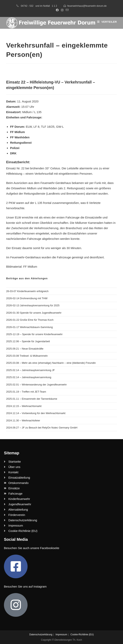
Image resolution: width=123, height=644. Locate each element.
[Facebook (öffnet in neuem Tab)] (57, 10)
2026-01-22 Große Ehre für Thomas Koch (30, 320)
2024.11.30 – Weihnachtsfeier (23, 420)
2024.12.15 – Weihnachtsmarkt (24, 406)
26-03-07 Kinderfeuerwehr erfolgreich (27, 291)
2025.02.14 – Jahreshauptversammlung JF (30, 370)
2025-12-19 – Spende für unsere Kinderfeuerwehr (34, 334)
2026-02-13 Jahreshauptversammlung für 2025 (33, 305)
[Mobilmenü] (107, 22)
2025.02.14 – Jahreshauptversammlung (29, 377)
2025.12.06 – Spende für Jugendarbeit (28, 341)
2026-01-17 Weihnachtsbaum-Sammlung (29, 327)
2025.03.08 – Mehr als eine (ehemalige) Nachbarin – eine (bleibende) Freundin (51, 363)
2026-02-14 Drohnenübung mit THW (27, 298)
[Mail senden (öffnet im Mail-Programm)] (67, 10)
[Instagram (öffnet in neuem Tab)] (62, 10)
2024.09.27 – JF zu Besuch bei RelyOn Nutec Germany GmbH (42, 428)
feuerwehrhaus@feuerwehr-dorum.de (87, 6)
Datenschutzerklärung (41, 635)
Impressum (61, 635)
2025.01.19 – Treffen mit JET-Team (26, 392)
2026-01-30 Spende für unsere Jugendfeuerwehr (34, 313)
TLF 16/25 (48, 127)
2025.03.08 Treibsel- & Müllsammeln (27, 356)
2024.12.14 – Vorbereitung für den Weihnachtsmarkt (36, 413)
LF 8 (36, 127)
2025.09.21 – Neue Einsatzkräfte (25, 349)
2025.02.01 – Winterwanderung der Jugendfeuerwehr (36, 385)
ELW (29, 127)
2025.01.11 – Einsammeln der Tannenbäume (32, 399)
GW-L (60, 127)
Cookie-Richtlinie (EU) (82, 635)
